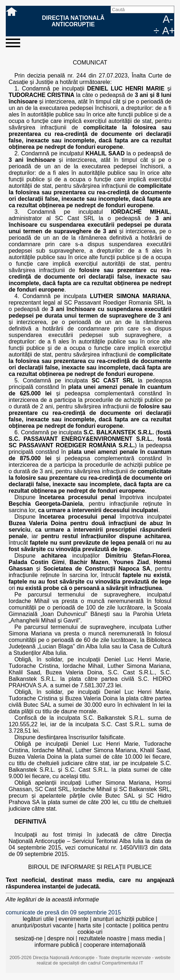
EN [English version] (157, 19)
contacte (117, 925)
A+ (168, 31)
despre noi (61, 938)
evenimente (74, 919)
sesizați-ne (29, 938)
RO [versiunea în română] (145, 19)
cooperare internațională (115, 945)
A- (168, 19)
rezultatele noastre (103, 938)
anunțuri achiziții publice (123, 919)
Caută (122, 19)
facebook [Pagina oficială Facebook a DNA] (134, 19)
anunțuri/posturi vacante (42, 925)
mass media (147, 938)
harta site (90, 925)
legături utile (38, 919)
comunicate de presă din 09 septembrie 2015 (63, 912)
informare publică (57, 945)
